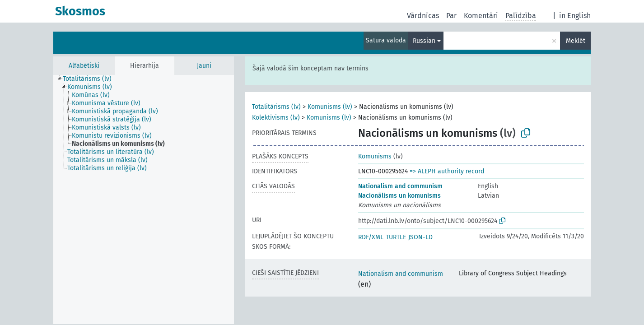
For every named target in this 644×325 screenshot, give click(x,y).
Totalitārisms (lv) (276, 107)
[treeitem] (91, 79)
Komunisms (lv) (330, 107)
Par (451, 16)
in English (575, 16)
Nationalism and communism (400, 186)
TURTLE (396, 237)
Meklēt (576, 41)
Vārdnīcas (423, 16)
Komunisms (375, 156)
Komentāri (481, 16)
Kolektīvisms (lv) (276, 118)
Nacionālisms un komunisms (399, 196)
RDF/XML (371, 237)
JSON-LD (420, 237)
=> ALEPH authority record (447, 171)
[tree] (144, 200)
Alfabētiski (84, 66)
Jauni (204, 66)
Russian (424, 41)
